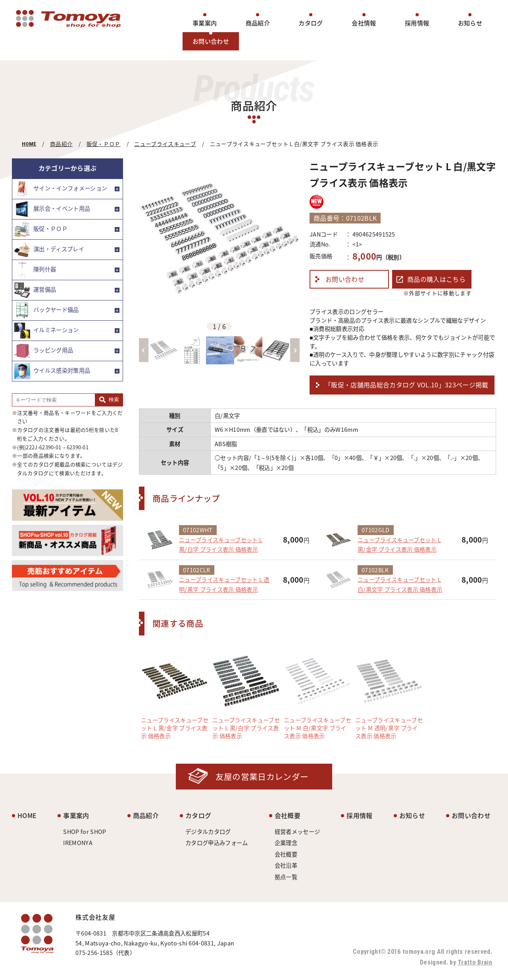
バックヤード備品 (47, 310)
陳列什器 (35, 270)
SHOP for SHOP (85, 832)
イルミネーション (47, 331)
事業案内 (205, 23)
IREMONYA (78, 843)
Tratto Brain (475, 962)
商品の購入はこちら (436, 279)
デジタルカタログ (208, 832)
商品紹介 (258, 23)
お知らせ (470, 23)
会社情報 (364, 23)
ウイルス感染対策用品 (52, 371)
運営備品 (35, 290)
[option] (219, 239)
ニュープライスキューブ (165, 144)
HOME (29, 144)
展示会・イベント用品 (52, 209)
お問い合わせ (211, 41)
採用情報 (417, 23)
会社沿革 (286, 865)
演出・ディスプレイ (49, 250)
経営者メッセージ (297, 832)
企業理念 (286, 843)
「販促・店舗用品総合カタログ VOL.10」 (407, 385)
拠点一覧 (286, 877)
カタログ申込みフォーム (217, 843)
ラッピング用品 (44, 351)
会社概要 (288, 815)
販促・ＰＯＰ (104, 144)
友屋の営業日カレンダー (262, 777)
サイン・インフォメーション (61, 189)
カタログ (311, 23)
